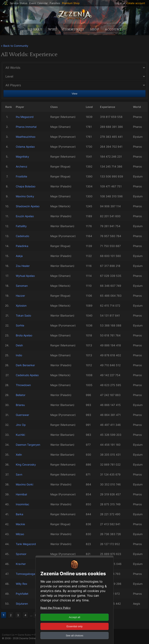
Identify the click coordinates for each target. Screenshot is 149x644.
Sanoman (22, 286)
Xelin (19, 455)
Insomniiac (23, 504)
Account (113, 29)
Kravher (21, 564)
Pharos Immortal (26, 127)
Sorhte (20, 325)
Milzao (20, 534)
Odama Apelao (25, 147)
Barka (20, 514)
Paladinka (22, 246)
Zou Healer (23, 266)
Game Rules (24, 635)
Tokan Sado (23, 315)
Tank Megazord (26, 544)
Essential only (74, 626)
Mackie (20, 524)
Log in (119, 3)
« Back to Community (15, 46)
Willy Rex (22, 584)
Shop (95, 29)
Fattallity (21, 226)
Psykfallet (22, 594)
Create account (136, 3)
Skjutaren (22, 604)
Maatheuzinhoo (26, 137)
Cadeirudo (22, 236)
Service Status (19, 3)
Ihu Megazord (25, 117)
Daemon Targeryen (28, 445)
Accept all (74, 617)
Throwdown (23, 385)
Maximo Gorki (24, 484)
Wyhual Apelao (25, 276)
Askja (19, 256)
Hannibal (21, 494)
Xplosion (21, 306)
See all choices (74, 636)
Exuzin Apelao (25, 216)
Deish (19, 345)
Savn (19, 474)
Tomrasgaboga (25, 574)
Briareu (20, 405)
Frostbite (21, 176)
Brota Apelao (24, 335)
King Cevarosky (26, 464)
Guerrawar (22, 415)
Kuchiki (20, 435)
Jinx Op (21, 425)
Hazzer (20, 296)
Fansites (55, 3)
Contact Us (8, 635)
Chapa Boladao (26, 186)
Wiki (52, 29)
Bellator (21, 395)
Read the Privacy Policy (55, 608)
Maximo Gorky (25, 196)
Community (73, 29)
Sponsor (21, 554)
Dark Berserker (25, 365)
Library (35, 29)
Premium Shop (71, 3)
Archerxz (22, 166)
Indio (19, 355)
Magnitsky (22, 157)
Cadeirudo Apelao (27, 375)
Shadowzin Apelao (28, 206)
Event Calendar (39, 3)
